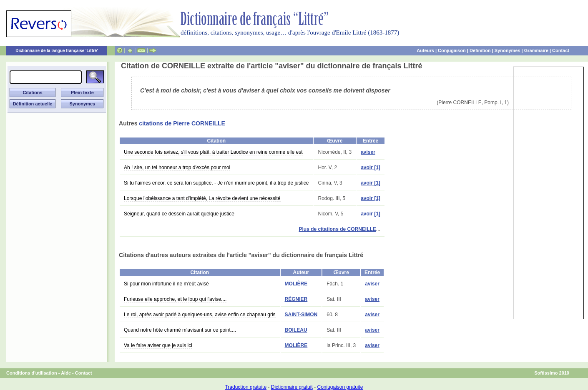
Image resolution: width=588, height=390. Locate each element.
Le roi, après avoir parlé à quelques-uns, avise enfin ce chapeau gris (200, 315)
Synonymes (508, 50)
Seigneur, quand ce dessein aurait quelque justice (179, 214)
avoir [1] (371, 167)
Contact (561, 50)
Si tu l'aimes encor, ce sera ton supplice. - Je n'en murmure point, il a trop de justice (216, 183)
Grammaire (536, 50)
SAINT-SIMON (301, 315)
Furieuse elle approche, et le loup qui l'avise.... (175, 299)
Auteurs (425, 50)
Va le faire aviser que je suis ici (158, 345)
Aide (66, 373)
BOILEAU (296, 330)
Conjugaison (452, 50)
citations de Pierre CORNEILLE (182, 123)
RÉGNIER (296, 299)
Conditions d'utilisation (32, 373)
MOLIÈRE (296, 284)
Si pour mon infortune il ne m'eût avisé (166, 284)
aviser (368, 152)
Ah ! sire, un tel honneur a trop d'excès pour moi (177, 167)
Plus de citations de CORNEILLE (337, 229)
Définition (480, 50)
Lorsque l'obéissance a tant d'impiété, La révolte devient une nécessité (202, 198)
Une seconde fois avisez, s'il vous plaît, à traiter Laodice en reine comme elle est (213, 152)
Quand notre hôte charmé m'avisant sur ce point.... (180, 330)
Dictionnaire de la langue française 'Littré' (57, 51)
